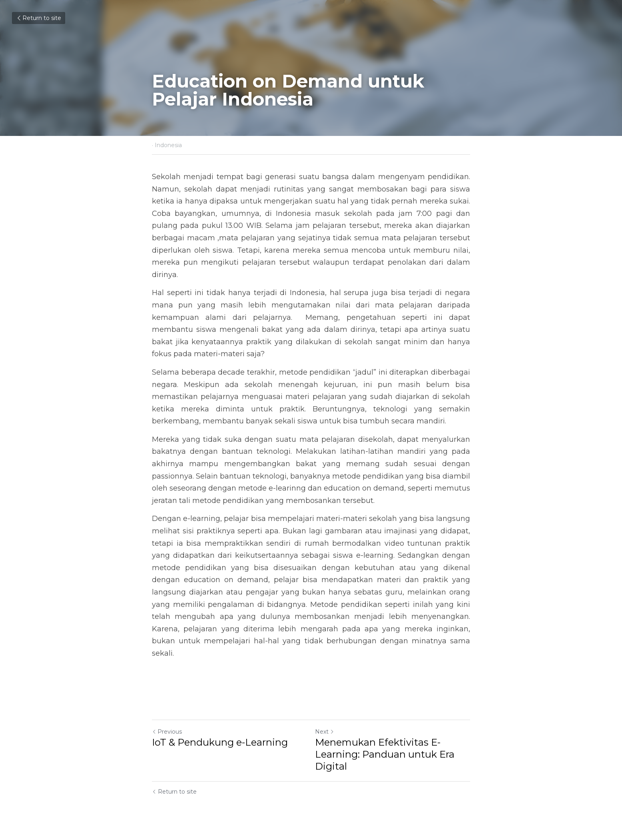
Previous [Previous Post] (167, 732)
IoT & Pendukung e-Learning (220, 742)
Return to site (39, 18)
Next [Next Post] (325, 732)
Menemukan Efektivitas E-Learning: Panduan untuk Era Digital (385, 754)
